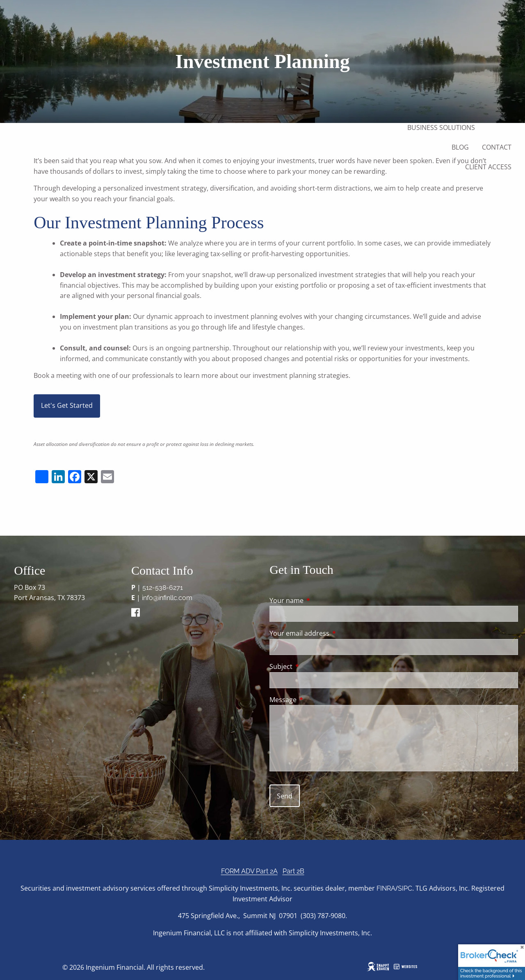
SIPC (405, 888)
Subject (314, 666)
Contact (497, 147)
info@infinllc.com (167, 598)
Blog (460, 147)
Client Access (488, 167)
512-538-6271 (163, 588)
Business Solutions (441, 127)
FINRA (386, 888)
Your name (320, 600)
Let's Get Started (67, 405)
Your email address (332, 633)
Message (316, 700)
